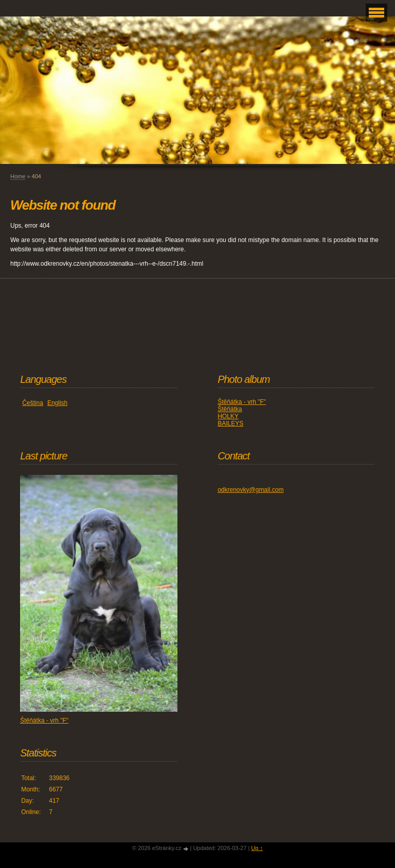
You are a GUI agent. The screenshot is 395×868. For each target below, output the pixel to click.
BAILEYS (230, 423)
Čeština (33, 403)
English (57, 403)
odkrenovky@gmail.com (250, 490)
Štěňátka (230, 409)
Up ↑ (257, 848)
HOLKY (228, 416)
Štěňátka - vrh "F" (242, 402)
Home (18, 176)
